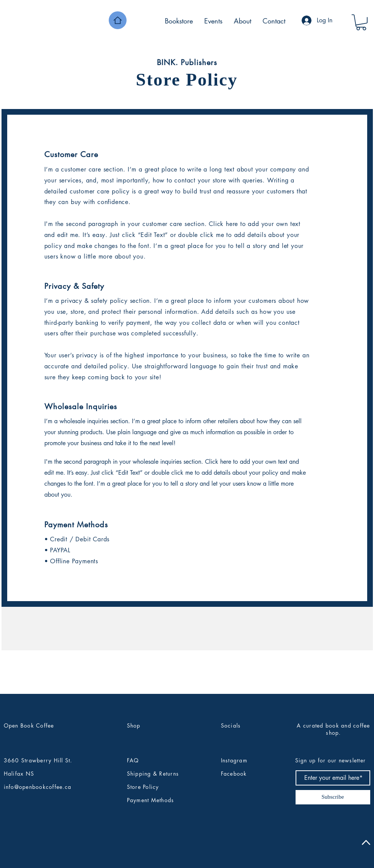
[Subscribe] (333, 797)
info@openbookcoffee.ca (38, 787)
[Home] (118, 20)
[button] (361, 22)
